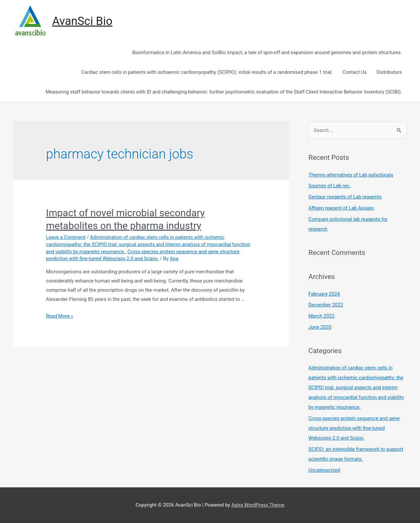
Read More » (60, 316)
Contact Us (355, 72)
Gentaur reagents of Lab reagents (345, 197)
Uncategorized (324, 470)
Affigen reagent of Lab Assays (341, 208)
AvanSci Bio (82, 21)
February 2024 (324, 294)
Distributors (389, 72)
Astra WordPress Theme (258, 505)
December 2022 (326, 305)
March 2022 (322, 316)
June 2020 (320, 327)
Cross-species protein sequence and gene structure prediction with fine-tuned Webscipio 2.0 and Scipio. (354, 428)
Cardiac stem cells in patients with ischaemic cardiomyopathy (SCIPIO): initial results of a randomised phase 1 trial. (207, 72)
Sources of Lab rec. (330, 186)
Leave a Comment (66, 237)
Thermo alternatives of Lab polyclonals (351, 175)
